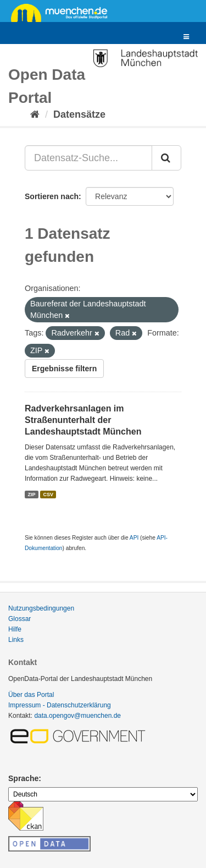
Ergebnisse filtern (64, 369)
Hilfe (15, 629)
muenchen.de (63, 12)
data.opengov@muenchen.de (77, 716)
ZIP (31, 494)
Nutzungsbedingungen (41, 608)
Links (16, 640)
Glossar (20, 619)
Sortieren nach (52, 196)
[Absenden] (166, 158)
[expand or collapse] (186, 37)
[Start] (35, 114)
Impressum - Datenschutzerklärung (60, 705)
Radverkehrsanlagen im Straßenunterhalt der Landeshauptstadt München (83, 420)
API (134, 538)
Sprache (23, 778)
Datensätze (79, 114)
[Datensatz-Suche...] (88, 158)
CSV (49, 494)
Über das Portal (31, 695)
